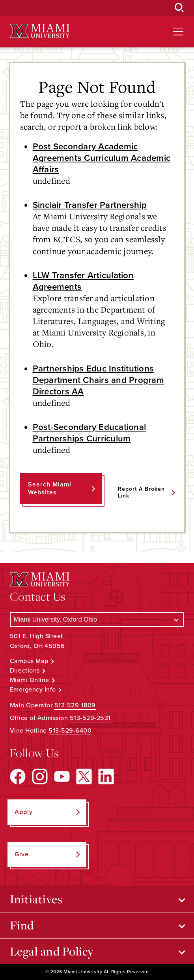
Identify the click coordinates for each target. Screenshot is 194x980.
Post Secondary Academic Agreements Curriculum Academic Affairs (102, 158)
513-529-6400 (70, 731)
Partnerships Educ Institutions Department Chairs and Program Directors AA (98, 380)
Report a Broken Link (141, 492)
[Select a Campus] (97, 619)
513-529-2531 (90, 718)
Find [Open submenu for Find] (22, 925)
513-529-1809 (75, 705)
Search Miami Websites (50, 488)
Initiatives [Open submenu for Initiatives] (36, 899)
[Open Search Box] (179, 8)
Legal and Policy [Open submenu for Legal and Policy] (52, 951)
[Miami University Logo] (40, 31)
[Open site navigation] (178, 32)
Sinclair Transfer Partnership (90, 205)
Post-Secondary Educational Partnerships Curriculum (90, 433)
